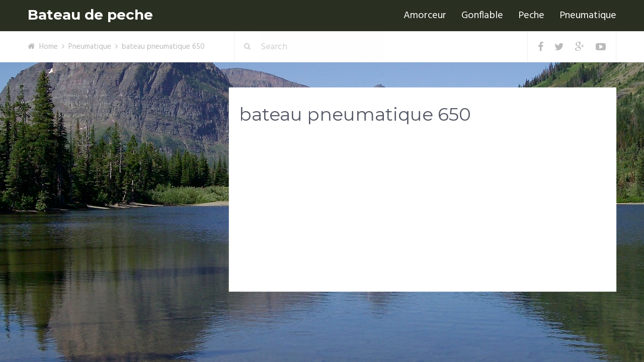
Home (49, 47)
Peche (531, 16)
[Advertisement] (423, 212)
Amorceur (425, 16)
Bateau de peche (90, 15)
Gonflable (482, 16)
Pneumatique (588, 16)
